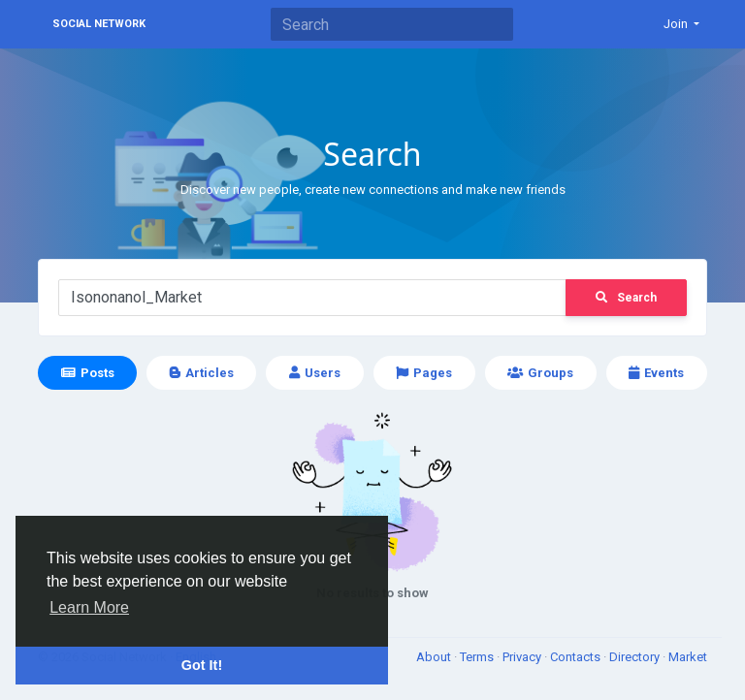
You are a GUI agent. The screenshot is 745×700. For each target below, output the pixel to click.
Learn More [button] (89, 607)
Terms (478, 657)
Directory (636, 657)
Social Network (99, 24)
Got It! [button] (202, 665)
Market (688, 657)
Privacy (523, 657)
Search (626, 298)
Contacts (577, 657)
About (435, 657)
